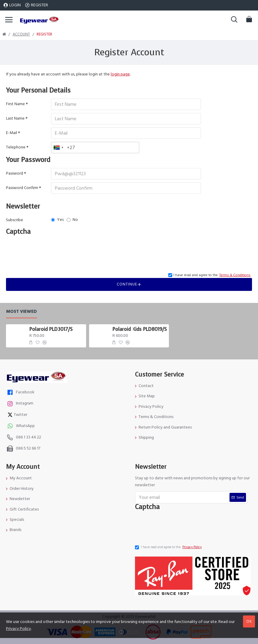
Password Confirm (22, 188)
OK (249, 621)
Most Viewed (21, 312)
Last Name (15, 118)
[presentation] (52, 251)
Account (21, 34)
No (72, 220)
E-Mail (12, 133)
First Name (15, 104)
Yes (57, 220)
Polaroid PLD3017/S (51, 329)
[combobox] (58, 148)
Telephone (16, 147)
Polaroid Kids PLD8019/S (140, 329)
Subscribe (15, 220)
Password (15, 173)
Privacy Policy (18, 629)
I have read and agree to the (169, 547)
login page (120, 74)
